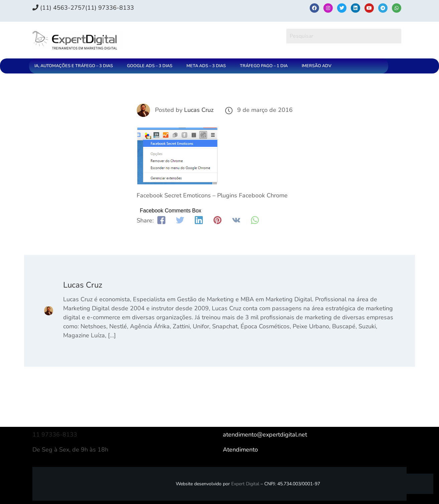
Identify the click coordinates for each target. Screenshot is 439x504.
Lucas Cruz (199, 110)
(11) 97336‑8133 (110, 8)
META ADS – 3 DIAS (206, 66)
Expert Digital (245, 484)
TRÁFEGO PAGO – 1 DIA (264, 66)
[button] (75, 66)
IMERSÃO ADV (317, 66)
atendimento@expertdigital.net (265, 435)
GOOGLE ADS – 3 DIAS (150, 66)
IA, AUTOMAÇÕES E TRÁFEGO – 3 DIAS (74, 66)
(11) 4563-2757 (59, 8)
